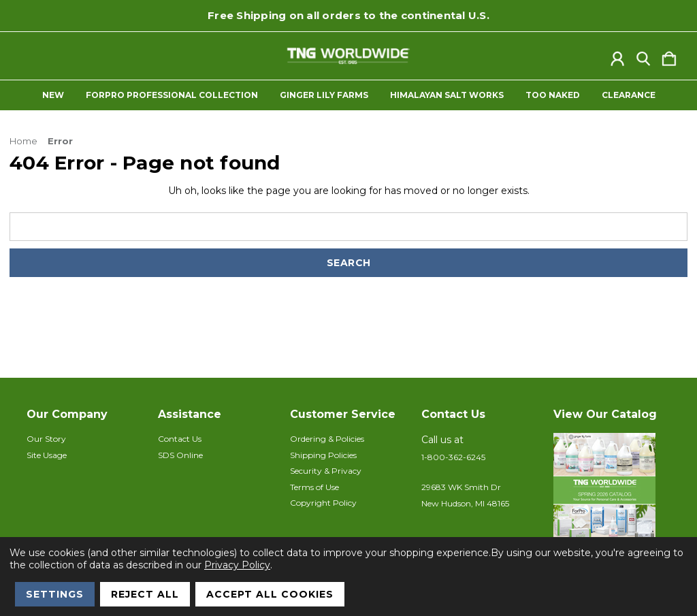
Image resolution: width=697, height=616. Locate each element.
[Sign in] (617, 56)
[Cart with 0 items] (669, 56)
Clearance (629, 95)
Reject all (145, 594)
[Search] (643, 56)
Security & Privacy (326, 471)
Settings (55, 594)
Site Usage (47, 455)
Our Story (46, 439)
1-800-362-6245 (453, 457)
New (53, 95)
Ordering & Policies (327, 439)
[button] (612, 501)
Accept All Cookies (270, 594)
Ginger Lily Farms (324, 95)
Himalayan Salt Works (447, 95)
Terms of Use (314, 487)
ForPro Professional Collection (172, 95)
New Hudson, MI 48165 (465, 503)
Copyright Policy (323, 503)
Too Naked (553, 95)
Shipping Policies (323, 455)
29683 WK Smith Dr (461, 487)
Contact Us (180, 439)
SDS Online (180, 455)
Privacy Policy (237, 565)
